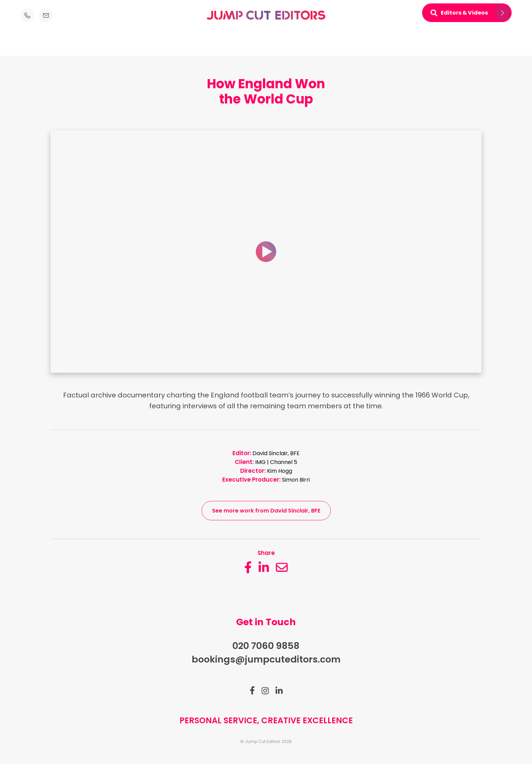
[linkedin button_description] (264, 567)
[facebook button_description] (248, 567)
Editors (197, 43)
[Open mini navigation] (467, 13)
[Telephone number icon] (27, 15)
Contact (333, 43)
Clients (253, 43)
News (304, 43)
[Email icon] (46, 15)
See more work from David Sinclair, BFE (266, 511)
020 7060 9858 (266, 646)
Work (280, 43)
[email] (282, 567)
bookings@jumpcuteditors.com (266, 659)
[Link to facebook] (252, 690)
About (225, 43)
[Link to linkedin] (279, 691)
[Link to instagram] (265, 691)
